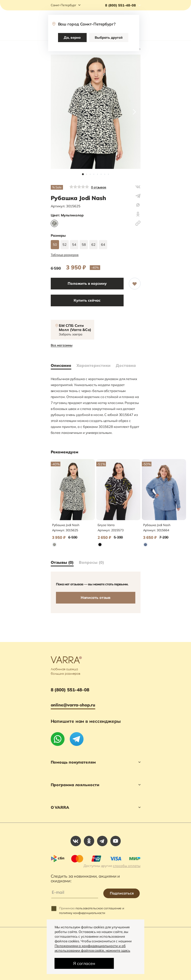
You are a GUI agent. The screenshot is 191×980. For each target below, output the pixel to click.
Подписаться (122, 893)
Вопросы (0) (91, 562)
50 (55, 244)
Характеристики (94, 366)
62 (93, 244)
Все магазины (62, 345)
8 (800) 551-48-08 (70, 690)
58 (84, 244)
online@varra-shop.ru (73, 705)
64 (103, 244)
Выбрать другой (109, 37)
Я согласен (84, 963)
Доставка (126, 366)
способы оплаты (127, 866)
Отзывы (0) (62, 562)
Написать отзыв (96, 598)
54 (74, 244)
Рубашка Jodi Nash (66, 525)
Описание (61, 366)
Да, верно (72, 37)
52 (65, 244)
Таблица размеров (65, 255)
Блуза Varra (106, 525)
